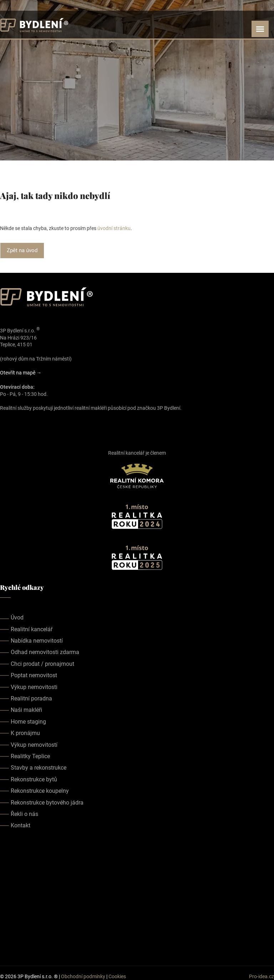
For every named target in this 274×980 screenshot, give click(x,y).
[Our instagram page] (14, 424)
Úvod (17, 617)
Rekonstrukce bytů (34, 779)
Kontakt (21, 825)
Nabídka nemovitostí (37, 641)
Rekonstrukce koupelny (40, 791)
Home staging (28, 722)
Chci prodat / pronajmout (42, 664)
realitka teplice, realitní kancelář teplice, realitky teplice (137, 897)
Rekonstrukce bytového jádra (47, 802)
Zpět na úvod (22, 250)
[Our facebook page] (4, 424)
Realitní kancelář (32, 629)
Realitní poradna (31, 698)
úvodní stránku (114, 228)
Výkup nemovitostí (34, 744)
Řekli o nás (24, 814)
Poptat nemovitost (34, 675)
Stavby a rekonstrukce (39, 768)
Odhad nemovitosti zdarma (45, 652)
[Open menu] (260, 29)
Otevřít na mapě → (21, 373)
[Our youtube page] (24, 424)
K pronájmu (25, 733)
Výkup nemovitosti (34, 687)
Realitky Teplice (30, 756)
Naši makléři (26, 710)
